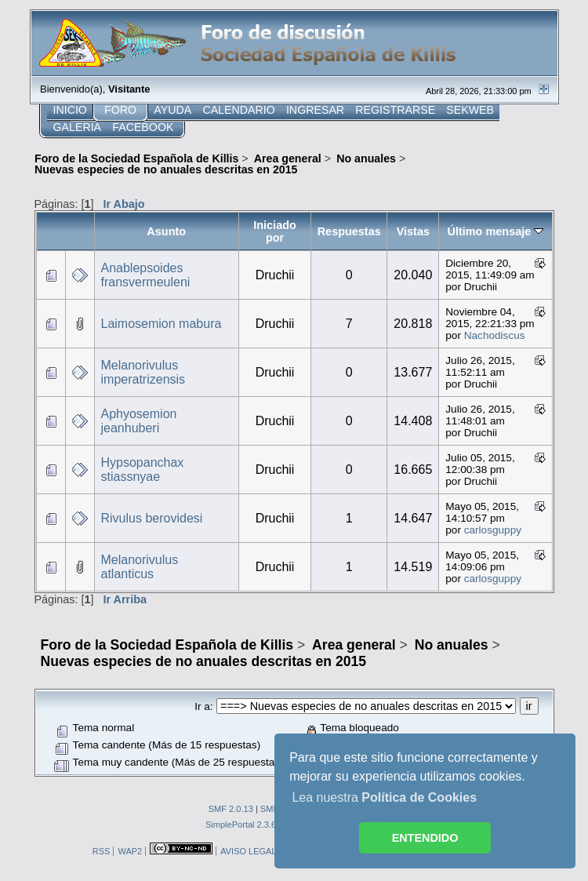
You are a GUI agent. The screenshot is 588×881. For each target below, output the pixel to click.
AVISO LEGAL (248, 851)
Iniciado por (275, 231)
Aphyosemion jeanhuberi (139, 421)
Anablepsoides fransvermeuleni (146, 275)
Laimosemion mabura (162, 324)
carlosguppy (493, 530)
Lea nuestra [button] (384, 797)
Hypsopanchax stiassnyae (143, 470)
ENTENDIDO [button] (425, 838)
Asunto (166, 231)
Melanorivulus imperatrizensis (143, 372)
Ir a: (203, 706)
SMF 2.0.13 (231, 809)
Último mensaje (496, 231)
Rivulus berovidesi (152, 518)
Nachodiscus (495, 335)
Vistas (413, 231)
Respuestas (349, 231)
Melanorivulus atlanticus (140, 567)
